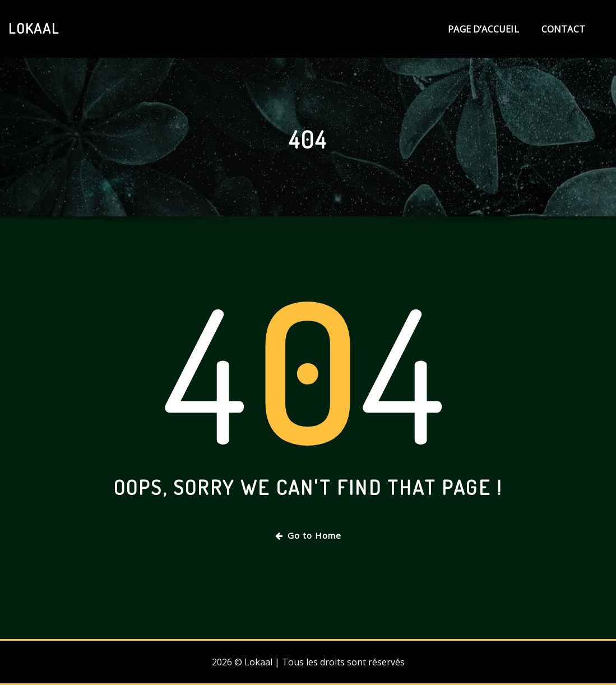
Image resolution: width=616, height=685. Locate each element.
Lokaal (34, 28)
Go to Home (308, 535)
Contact (563, 29)
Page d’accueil (483, 29)
